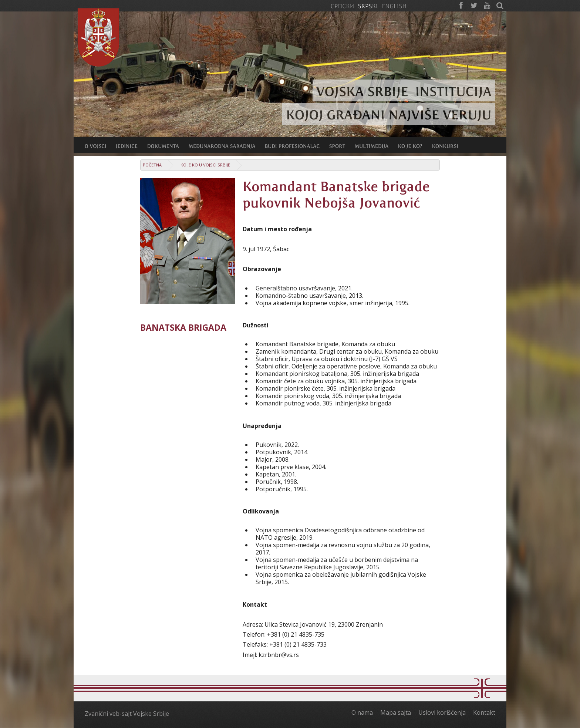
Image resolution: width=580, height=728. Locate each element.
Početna (152, 165)
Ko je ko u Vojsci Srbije (205, 165)
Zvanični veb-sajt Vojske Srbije (127, 714)
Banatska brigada (183, 328)
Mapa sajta (396, 712)
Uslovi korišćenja (442, 712)
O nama (362, 712)
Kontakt (484, 712)
